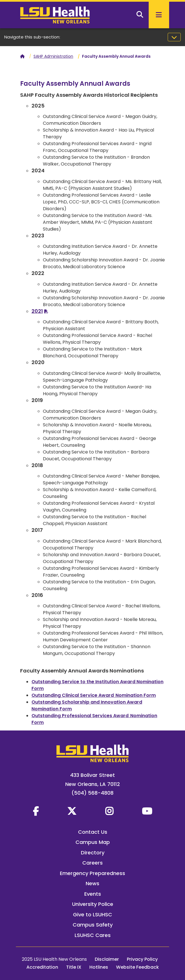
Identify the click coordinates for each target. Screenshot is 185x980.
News (93, 883)
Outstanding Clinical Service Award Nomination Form (94, 695)
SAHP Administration (53, 56)
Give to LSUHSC (93, 915)
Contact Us (93, 832)
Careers (93, 863)
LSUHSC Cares (93, 935)
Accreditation (42, 967)
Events (93, 894)
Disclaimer (107, 959)
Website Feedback (137, 967)
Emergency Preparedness (93, 873)
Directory (93, 853)
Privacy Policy (142, 959)
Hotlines (99, 967)
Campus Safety (93, 925)
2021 (37, 311)
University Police (93, 904)
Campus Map (93, 842)
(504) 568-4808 (93, 793)
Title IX (74, 967)
